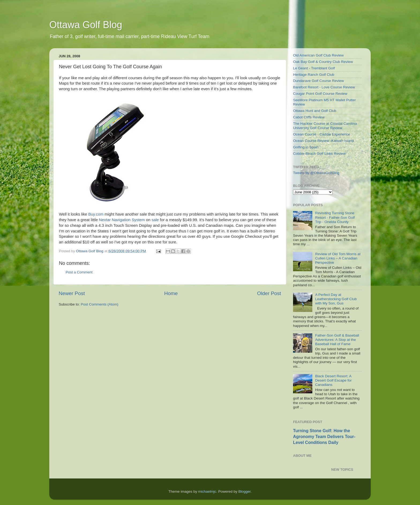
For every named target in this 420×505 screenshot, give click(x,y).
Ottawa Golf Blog (86, 25)
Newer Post (72, 293)
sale (155, 220)
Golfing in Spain (306, 147)
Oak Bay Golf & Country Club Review (323, 62)
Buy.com (96, 214)
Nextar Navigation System (122, 220)
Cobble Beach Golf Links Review (319, 154)
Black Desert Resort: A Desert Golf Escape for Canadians (333, 380)
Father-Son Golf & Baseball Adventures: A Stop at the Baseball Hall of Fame (337, 340)
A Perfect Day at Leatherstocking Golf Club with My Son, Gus (336, 299)
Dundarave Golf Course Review (318, 81)
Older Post (269, 293)
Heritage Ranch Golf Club (314, 75)
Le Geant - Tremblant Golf (314, 68)
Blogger (245, 491)
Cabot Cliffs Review (309, 117)
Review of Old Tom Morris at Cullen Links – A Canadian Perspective (338, 258)
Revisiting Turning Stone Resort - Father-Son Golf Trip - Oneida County (335, 217)
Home (171, 293)
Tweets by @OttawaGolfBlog (316, 173)
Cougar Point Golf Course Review (320, 94)
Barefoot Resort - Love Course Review (324, 87)
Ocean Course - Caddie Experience (322, 134)
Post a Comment (79, 272)
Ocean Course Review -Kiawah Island (323, 141)
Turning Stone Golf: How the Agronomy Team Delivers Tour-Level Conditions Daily (324, 437)
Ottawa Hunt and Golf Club (315, 111)
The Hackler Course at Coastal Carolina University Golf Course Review (325, 126)
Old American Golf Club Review (318, 55)
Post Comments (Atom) (100, 304)
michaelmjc (207, 491)
